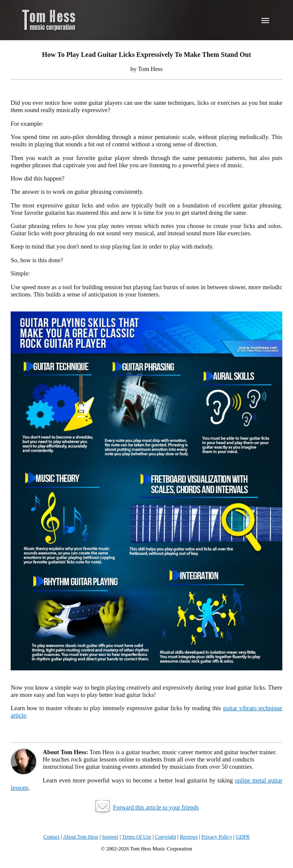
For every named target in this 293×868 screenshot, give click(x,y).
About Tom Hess (81, 837)
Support (110, 837)
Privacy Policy (217, 837)
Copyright (166, 837)
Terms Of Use (137, 837)
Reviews (189, 837)
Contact (51, 837)
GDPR (243, 837)
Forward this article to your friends (156, 807)
